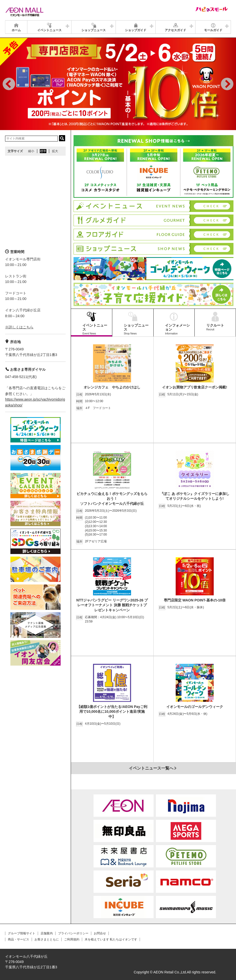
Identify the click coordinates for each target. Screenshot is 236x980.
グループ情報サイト (22, 933)
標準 (43, 151)
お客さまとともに (47, 939)
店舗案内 (47, 933)
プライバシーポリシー (73, 933)
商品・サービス (19, 939)
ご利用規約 (72, 939)
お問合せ (100, 933)
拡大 (55, 151)
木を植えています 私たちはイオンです (111, 939)
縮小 (31, 151)
